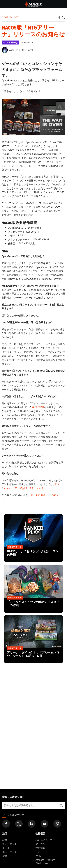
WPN (38, 856)
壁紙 (5, 856)
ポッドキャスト (11, 852)
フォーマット (10, 844)
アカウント (42, 844)
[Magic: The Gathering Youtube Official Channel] (44, 824)
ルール (6, 848)
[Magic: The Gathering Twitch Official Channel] (32, 824)
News (5, 17)
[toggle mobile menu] (5, 4)
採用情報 (40, 848)
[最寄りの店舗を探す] (61, 805)
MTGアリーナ (18, 17)
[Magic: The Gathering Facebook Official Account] (6, 824)
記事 (5, 840)
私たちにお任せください (44, 495)
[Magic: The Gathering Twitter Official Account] (19, 824)
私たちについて (44, 840)
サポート (40, 852)
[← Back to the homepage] (34, 4)
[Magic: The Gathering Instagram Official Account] (57, 824)
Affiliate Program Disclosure (45, 862)
